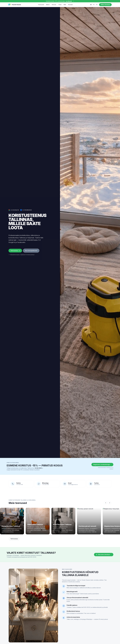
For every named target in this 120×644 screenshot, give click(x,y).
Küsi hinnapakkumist (31, 251)
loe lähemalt (69, 1)
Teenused (41, 5)
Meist (48, 5)
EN (97, 5)
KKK (65, 5)
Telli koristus (15, 251)
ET (91, 5)
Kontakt (70, 5)
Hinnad (54, 5)
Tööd (60, 5)
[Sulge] (73, 1)
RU (94, 5)
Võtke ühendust (105, 5)
